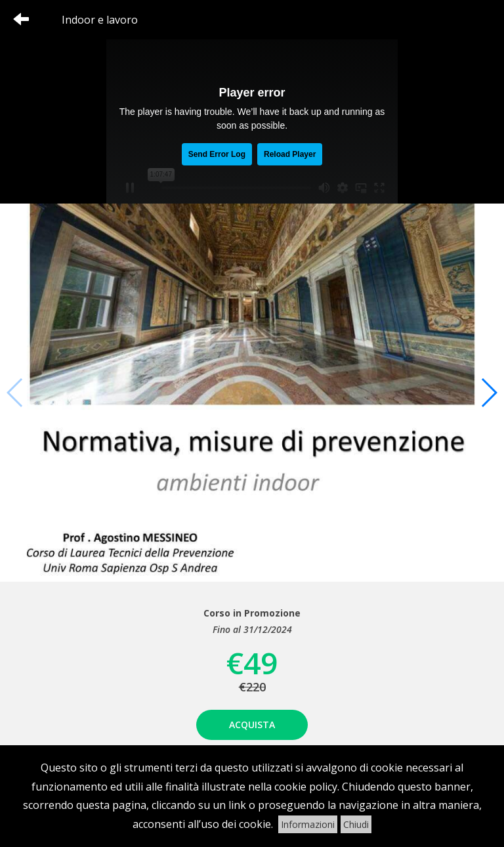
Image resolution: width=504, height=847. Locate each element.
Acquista (252, 725)
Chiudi (356, 824)
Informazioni (308, 824)
